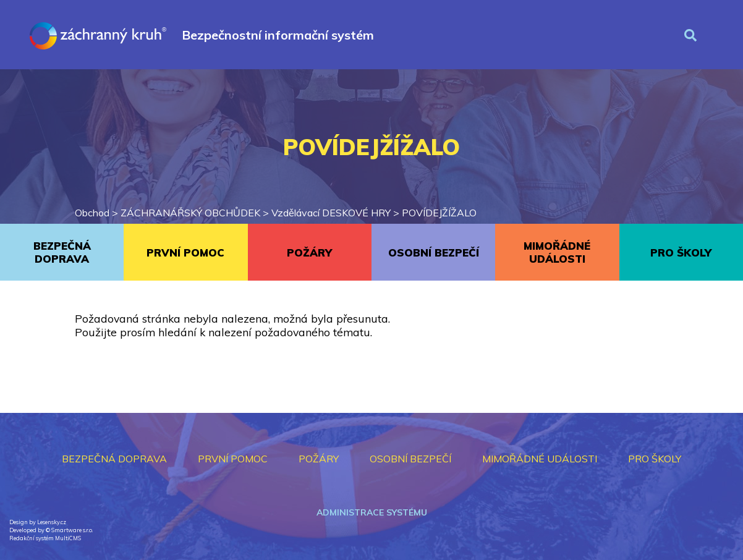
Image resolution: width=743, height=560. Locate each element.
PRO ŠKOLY (681, 252)
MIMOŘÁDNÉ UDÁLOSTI (557, 252)
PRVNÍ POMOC (185, 252)
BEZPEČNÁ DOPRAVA (62, 252)
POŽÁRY (309, 252)
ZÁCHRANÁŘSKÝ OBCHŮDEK (190, 213)
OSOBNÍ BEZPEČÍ (434, 252)
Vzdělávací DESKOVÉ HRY (331, 213)
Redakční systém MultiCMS (45, 538)
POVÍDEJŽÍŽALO (439, 213)
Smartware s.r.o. (72, 530)
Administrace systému (372, 512)
